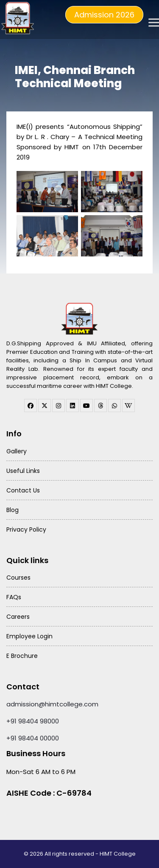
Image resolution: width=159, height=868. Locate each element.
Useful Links (23, 471)
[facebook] (31, 406)
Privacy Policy (26, 529)
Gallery (17, 451)
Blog (13, 510)
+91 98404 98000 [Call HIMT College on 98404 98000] (33, 721)
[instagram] (59, 406)
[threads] (100, 406)
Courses (18, 578)
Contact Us (23, 490)
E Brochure (22, 656)
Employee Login (29, 636)
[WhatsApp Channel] (114, 406)
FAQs (14, 597)
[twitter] (45, 406)
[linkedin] (73, 406)
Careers (18, 617)
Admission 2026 (104, 15)
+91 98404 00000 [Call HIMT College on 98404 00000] (33, 738)
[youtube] (86, 406)
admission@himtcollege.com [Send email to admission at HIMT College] (52, 704)
